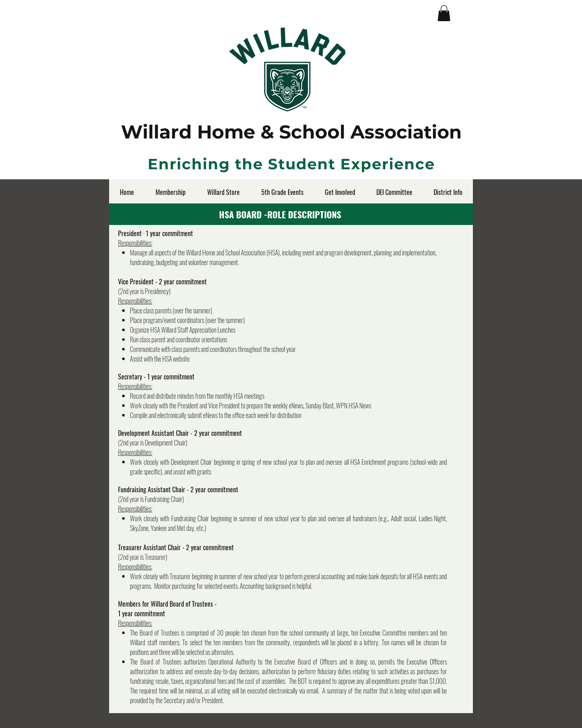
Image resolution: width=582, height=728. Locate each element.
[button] (444, 13)
